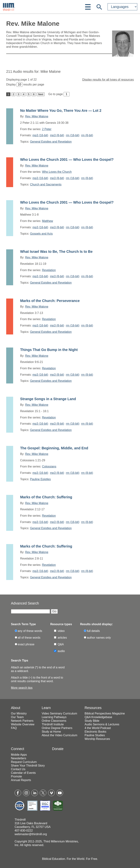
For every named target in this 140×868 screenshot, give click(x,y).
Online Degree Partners (57, 728)
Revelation (49, 270)
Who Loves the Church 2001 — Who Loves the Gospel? (67, 160)
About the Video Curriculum (60, 735)
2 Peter (47, 129)
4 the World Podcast (98, 728)
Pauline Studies (95, 735)
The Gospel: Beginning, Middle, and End (54, 448)
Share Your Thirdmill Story (28, 766)
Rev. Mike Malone (37, 116)
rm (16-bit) (73, 135)
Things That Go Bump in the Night (49, 350)
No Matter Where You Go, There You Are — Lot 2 (61, 111)
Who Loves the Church (57, 172)
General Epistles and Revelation (51, 142)
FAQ (14, 728)
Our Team (17, 717)
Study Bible (92, 721)
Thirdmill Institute (53, 724)
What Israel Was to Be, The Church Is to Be (56, 252)
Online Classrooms (54, 721)
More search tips (22, 688)
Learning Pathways (54, 717)
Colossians (49, 466)
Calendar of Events (23, 773)
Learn (46, 708)
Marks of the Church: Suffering (46, 497)
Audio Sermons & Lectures (102, 724)
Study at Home (51, 732)
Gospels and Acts (41, 234)
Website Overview (23, 724)
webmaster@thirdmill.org (31, 834)
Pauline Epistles (40, 479)
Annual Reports (21, 780)
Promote (16, 776)
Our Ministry (19, 713)
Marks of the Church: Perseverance (50, 301)
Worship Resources (97, 739)
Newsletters (19, 758)
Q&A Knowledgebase (98, 717)
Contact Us (18, 769)
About (16, 708)
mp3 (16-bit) (40, 135)
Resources (93, 708)
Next (41, 94)
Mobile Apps (19, 755)
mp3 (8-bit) (57, 135)
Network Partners (22, 721)
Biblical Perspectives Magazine (105, 713)
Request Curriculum (24, 762)
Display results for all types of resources (108, 80)
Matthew (47, 221)
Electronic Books (95, 732)
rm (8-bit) (87, 135)
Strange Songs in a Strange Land (48, 399)
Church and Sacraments (46, 184)
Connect (18, 749)
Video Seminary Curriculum (59, 713)
